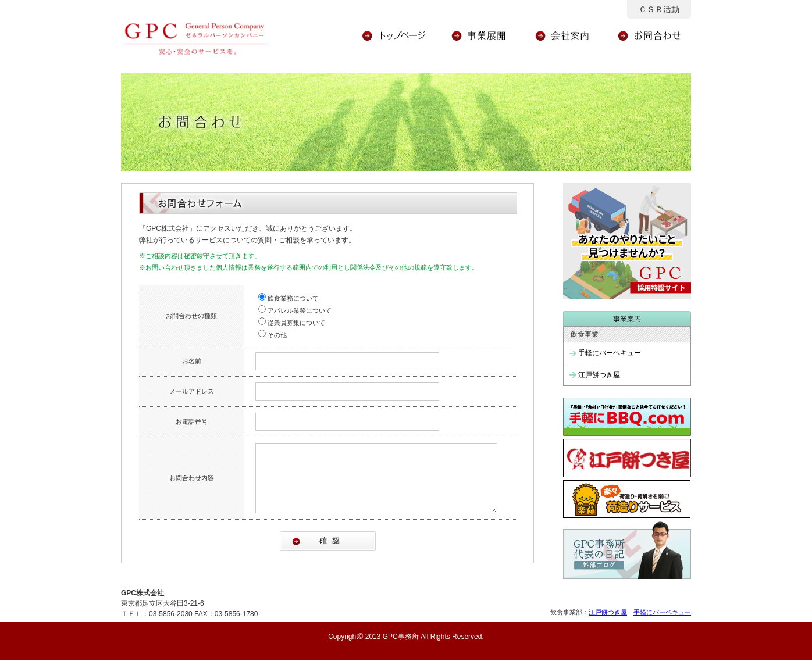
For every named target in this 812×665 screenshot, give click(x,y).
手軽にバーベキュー (610, 353)
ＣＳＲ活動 (659, 9)
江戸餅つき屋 (599, 375)
